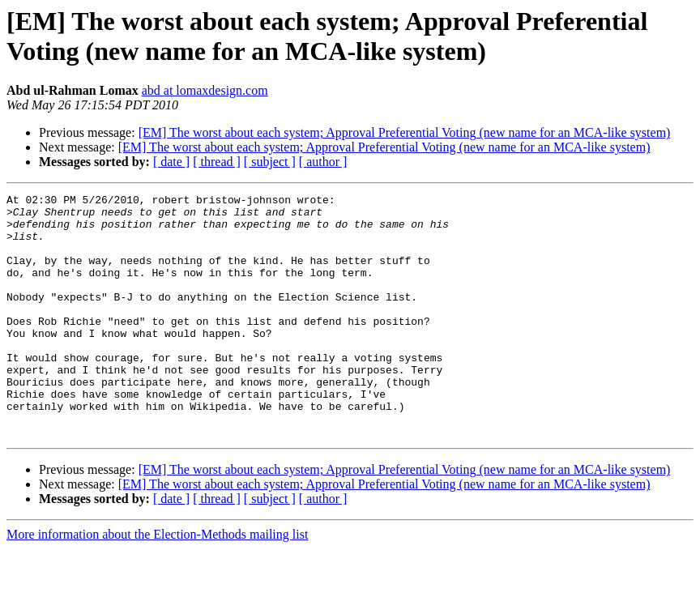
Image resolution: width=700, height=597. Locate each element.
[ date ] (171, 162)
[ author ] (323, 162)
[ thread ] (217, 162)
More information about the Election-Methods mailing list (157, 583)
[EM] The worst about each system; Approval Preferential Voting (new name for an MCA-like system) (405, 132)
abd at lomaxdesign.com (205, 90)
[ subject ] (270, 162)
